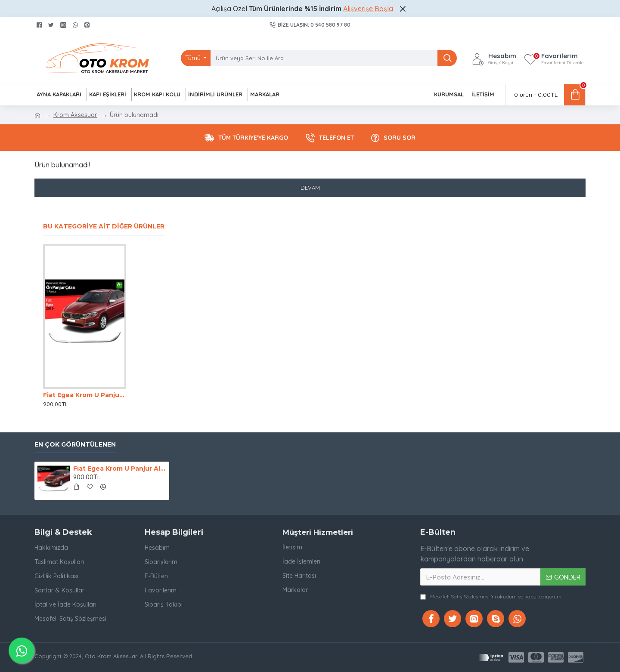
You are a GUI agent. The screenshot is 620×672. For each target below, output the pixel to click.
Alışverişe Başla (368, 9)
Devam (310, 188)
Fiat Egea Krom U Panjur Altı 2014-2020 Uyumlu (85, 395)
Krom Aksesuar (75, 115)
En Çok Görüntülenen (75, 445)
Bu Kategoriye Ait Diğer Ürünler (104, 227)
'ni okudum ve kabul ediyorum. (491, 597)
